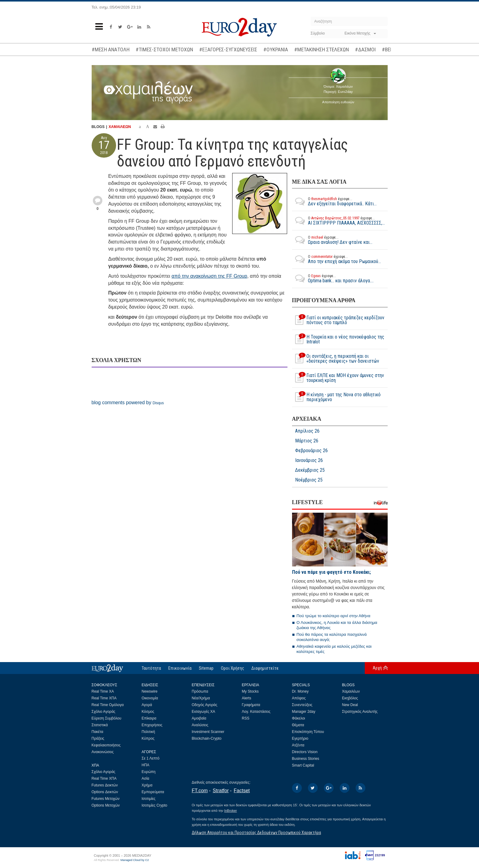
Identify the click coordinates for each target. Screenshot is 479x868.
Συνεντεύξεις (302, 705)
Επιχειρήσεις (152, 725)
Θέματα (298, 725)
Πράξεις (98, 738)
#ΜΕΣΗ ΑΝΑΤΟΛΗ (111, 49)
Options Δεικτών (105, 792)
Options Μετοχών (106, 805)
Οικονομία (150, 698)
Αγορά (147, 705)
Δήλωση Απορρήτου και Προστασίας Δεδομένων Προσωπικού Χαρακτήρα (256, 833)
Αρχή (377, 668)
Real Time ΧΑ (103, 691)
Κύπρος (148, 738)
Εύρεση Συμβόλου (106, 718)
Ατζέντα (298, 745)
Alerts (247, 698)
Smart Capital (303, 765)
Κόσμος (148, 712)
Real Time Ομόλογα (108, 705)
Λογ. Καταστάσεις (256, 712)
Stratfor (221, 791)
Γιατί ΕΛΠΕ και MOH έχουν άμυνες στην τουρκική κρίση (338, 378)
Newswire (150, 691)
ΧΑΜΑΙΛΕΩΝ (120, 127)
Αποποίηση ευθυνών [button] (338, 102)
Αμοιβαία (199, 718)
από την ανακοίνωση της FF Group (210, 276)
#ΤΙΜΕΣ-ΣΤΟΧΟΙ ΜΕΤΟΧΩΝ (164, 49)
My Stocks (250, 691)
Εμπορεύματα (153, 792)
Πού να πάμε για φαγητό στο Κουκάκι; (331, 572)
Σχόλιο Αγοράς (104, 712)
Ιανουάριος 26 (309, 460)
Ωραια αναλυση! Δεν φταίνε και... (332, 240)
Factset (242, 791)
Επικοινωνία (180, 668)
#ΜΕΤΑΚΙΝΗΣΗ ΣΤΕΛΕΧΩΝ (322, 49)
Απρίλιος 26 (307, 431)
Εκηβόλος (350, 698)
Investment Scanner (208, 732)
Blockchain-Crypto (207, 738)
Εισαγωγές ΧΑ (204, 712)
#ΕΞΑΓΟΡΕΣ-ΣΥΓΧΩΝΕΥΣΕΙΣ (228, 49)
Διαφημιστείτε (265, 668)
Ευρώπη (149, 772)
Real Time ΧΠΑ (104, 698)
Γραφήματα (251, 705)
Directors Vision (305, 752)
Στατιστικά (100, 725)
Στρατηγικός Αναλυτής (360, 712)
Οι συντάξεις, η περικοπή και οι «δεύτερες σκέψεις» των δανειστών (336, 359)
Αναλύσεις (200, 725)
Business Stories (306, 759)
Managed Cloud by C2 (135, 860)
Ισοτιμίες (149, 799)
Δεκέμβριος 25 (310, 470)
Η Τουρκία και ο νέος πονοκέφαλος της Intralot (338, 339)
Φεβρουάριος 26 (311, 451)
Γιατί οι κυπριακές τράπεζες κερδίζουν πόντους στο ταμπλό (338, 320)
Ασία (146, 778)
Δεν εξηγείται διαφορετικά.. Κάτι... (334, 201)
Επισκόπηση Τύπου (308, 732)
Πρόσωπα (200, 691)
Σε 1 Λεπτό (151, 758)
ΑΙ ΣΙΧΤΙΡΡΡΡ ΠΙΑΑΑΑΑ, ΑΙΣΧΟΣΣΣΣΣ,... (338, 221)
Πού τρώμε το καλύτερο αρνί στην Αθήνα (334, 616)
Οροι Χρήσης (232, 668)
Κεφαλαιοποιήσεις (106, 745)
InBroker (231, 811)
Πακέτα (97, 732)
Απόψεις (299, 698)
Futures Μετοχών (106, 799)
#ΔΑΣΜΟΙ (365, 49)
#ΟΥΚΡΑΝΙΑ (276, 49)
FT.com (200, 791)
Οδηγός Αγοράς (205, 705)
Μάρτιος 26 (307, 441)
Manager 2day (304, 712)
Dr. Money (300, 691)
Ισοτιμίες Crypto (155, 805)
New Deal (350, 705)
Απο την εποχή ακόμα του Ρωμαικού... (336, 259)
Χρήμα (147, 785)
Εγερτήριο (300, 738)
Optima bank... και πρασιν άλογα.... (333, 278)
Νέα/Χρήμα (201, 698)
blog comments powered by (128, 403)
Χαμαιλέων (351, 691)
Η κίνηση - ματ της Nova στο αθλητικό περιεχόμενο (336, 397)
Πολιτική (148, 732)
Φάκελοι (299, 718)
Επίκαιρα (149, 718)
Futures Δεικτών (105, 785)
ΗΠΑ (146, 765)
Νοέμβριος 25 (309, 480)
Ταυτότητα (151, 668)
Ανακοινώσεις (103, 752)
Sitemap (206, 668)
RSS (246, 718)
